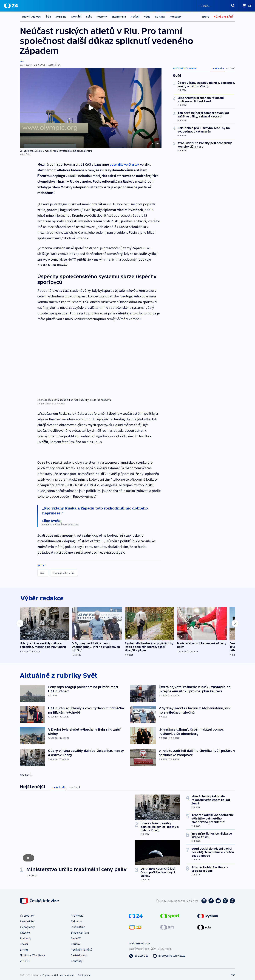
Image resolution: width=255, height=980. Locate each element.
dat (22, 61)
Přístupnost (84, 976)
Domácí (76, 16)
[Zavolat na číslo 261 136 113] (139, 956)
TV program (27, 916)
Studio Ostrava (80, 933)
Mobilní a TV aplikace (33, 956)
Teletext (25, 933)
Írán (49, 16)
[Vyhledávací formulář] (218, 6)
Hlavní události (32, 16)
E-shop (24, 950)
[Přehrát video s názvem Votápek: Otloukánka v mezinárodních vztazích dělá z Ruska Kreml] (91, 108)
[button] (91, 108)
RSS (233, 976)
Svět (89, 16)
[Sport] (205, 17)
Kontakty (77, 962)
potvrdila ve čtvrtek (124, 164)
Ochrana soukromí (64, 976)
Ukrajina (61, 16)
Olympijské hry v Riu (63, 573)
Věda (147, 16)
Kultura (160, 16)
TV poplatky (27, 928)
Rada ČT (76, 939)
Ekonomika (119, 16)
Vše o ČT (25, 962)
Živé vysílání (27, 922)
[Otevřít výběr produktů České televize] (247, 6)
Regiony (102, 16)
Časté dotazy (79, 956)
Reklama (76, 922)
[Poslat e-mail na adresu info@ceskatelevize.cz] (169, 956)
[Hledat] (233, 6)
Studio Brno (78, 928)
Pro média (77, 916)
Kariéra (75, 945)
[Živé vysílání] (223, 17)
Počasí (135, 16)
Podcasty (176, 16)
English (46, 976)
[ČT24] (11, 6)
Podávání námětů (81, 950)
